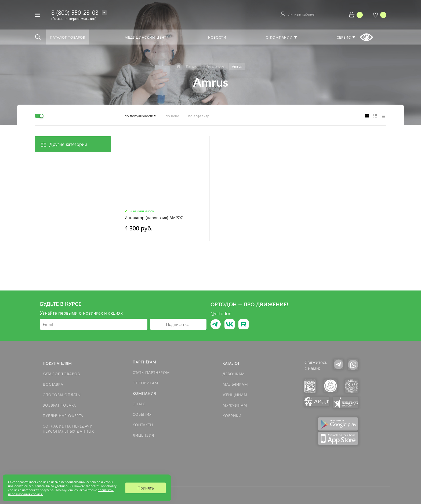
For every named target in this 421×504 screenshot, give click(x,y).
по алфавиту (198, 116)
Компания (144, 393)
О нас (139, 404)
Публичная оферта (63, 416)
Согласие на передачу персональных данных (68, 429)
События (142, 414)
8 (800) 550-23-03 (75, 12)
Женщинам (235, 395)
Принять (146, 488)
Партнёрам (144, 362)
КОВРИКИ (232, 416)
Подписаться (178, 324)
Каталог (231, 363)
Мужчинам (235, 405)
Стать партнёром (151, 372)
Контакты (143, 425)
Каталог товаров (61, 374)
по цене (172, 116)
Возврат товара (59, 405)
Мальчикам (235, 384)
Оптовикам (146, 383)
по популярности (139, 116)
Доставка (53, 384)
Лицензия (143, 435)
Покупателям (57, 363)
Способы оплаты (62, 395)
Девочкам (234, 374)
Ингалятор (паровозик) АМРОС (154, 218)
